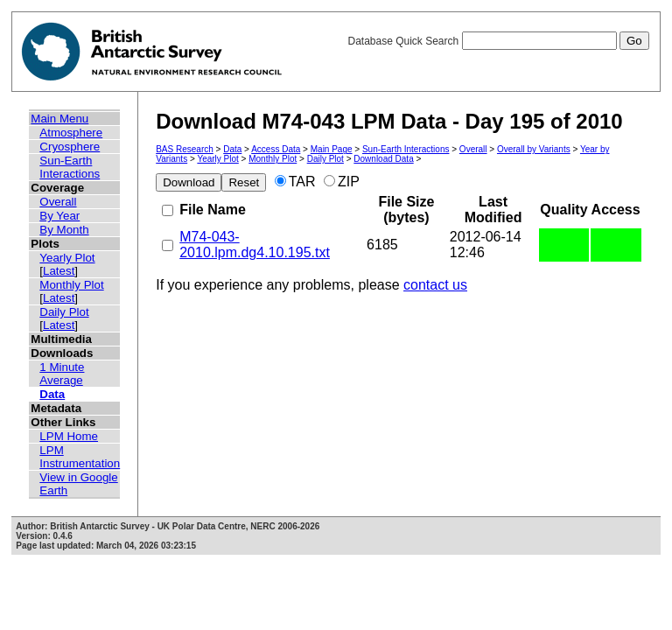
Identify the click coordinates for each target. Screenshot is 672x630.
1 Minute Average (62, 374)
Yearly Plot (67, 258)
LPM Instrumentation (80, 457)
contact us (435, 285)
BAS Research (185, 149)
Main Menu (59, 119)
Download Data (383, 159)
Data (52, 394)
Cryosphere (70, 147)
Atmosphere (71, 133)
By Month (64, 230)
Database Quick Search (498, 41)
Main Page (332, 149)
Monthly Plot (71, 285)
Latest (59, 271)
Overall (58, 202)
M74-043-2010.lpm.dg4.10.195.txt (255, 245)
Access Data (276, 149)
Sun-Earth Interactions (70, 167)
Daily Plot (64, 312)
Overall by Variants (534, 149)
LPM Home (69, 436)
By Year (59, 216)
